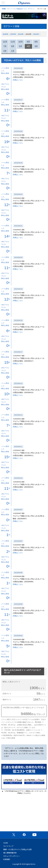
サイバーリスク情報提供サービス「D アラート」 (22, 9)
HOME (4, 9)
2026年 (6, 34)
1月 (13, 51)
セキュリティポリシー (12, 856)
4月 (28, 46)
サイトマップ (8, 846)
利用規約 (7, 859)
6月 (13, 46)
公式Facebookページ (24, 835)
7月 (5, 46)
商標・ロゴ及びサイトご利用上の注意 (17, 849)
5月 (21, 46)
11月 (13, 42)
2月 (5, 51)
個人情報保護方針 (10, 853)
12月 (5, 42)
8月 (36, 42)
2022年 (36, 34)
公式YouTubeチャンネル (34, 835)
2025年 (13, 34)
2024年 (21, 34)
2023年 (28, 34)
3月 (36, 46)
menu (3, 3)
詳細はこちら (18, 80)
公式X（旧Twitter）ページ (14, 835)
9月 (28, 42)
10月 (21, 42)
